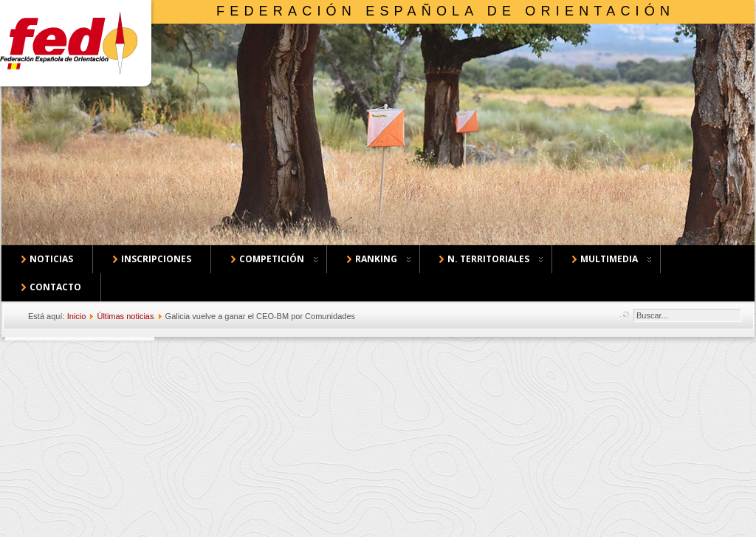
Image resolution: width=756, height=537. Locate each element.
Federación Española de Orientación (446, 11)
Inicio (77, 316)
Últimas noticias (125, 316)
